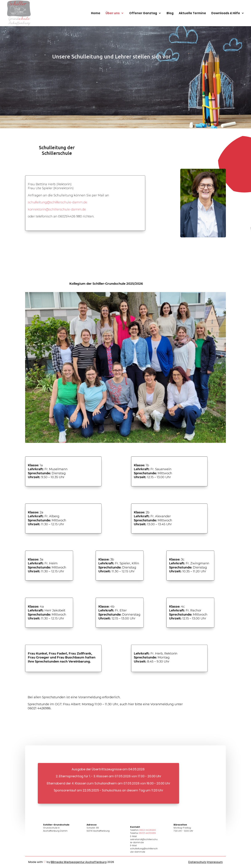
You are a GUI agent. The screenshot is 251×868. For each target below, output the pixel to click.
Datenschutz (197, 862)
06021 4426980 (147, 833)
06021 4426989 (147, 836)
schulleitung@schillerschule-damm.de (57, 202)
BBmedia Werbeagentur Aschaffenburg (79, 862)
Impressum (215, 862)
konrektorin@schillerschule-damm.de (57, 209)
